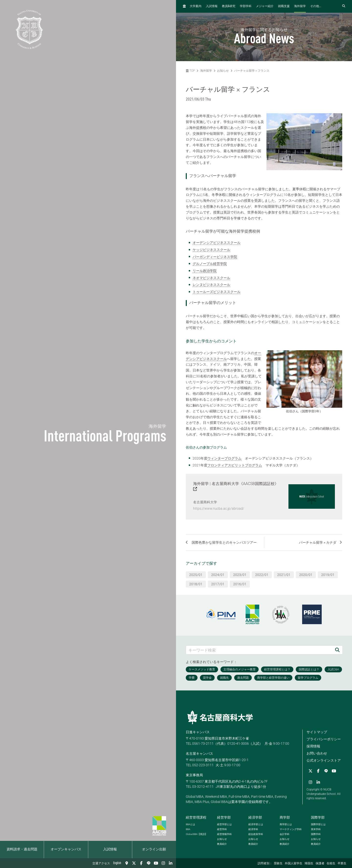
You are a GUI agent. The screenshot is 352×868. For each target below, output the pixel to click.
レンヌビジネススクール (211, 285)
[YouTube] (156, 863)
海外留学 (300, 6)
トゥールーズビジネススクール (217, 292)
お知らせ (223, 71)
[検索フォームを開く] (344, 6)
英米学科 (316, 829)
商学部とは (286, 824)
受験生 (278, 864)
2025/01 (196, 574)
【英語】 (197, 834)
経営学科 (222, 829)
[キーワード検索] (259, 649)
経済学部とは (256, 824)
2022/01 (262, 574)
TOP (190, 71)
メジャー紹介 (265, 6)
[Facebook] (141, 863)
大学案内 (196, 6)
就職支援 (284, 6)
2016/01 (240, 583)
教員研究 (229, 6)
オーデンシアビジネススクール (217, 243)
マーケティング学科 (291, 829)
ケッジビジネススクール (211, 250)
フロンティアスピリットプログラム (235, 465)
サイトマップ (317, 731)
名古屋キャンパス (199, 753)
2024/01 (218, 574)
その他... (316, 6)
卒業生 (342, 864)
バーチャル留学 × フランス (252, 71)
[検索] (337, 649)
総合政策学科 (256, 834)
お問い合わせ (317, 753)
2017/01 (218, 583)
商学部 (285, 817)
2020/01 (306, 574)
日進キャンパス (198, 731)
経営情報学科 (224, 834)
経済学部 (255, 817)
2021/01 (284, 574)
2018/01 (196, 583)
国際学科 (316, 834)
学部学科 (246, 6)
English (117, 863)
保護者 (320, 864)
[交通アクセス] (127, 863)
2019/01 (328, 574)
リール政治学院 (205, 271)
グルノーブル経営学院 (210, 264)
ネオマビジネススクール (211, 278)
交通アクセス (101, 864)
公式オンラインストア (324, 760)
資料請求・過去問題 (22, 849)
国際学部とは (318, 824)
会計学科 (285, 834)
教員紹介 (222, 843)
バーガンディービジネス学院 (215, 257)
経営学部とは (224, 824)
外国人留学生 (294, 864)
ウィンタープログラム (224, 458)
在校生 (331, 864)
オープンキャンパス (66, 849)
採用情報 (313, 745)
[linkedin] (171, 863)
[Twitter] (134, 863)
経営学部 (224, 817)
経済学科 (253, 829)
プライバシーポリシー (324, 738)
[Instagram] (163, 863)
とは (190, 824)
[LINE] (149, 863)
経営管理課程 (196, 817)
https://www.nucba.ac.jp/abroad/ (219, 508)
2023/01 (240, 574)
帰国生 (309, 864)
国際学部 (318, 817)
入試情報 (110, 849)
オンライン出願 (154, 849)
